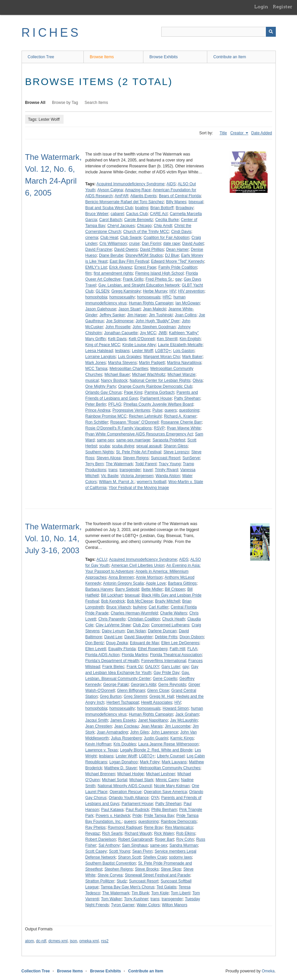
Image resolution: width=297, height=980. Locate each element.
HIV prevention (191, 291)
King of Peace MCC (103, 345)
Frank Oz (135, 667)
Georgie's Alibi (143, 685)
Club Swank (131, 238)
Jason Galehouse (101, 309)
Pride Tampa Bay (159, 816)
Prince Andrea (98, 410)
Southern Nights (100, 452)
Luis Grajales (129, 357)
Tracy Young (170, 464)
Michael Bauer (117, 375)
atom (30, 941)
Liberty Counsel (171, 756)
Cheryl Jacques (121, 226)
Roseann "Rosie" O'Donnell (134, 422)
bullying (140, 607)
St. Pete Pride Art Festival (139, 452)
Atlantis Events (144, 196)
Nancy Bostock (114, 380)
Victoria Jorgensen (137, 476)
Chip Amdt (163, 226)
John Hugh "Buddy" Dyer (158, 321)
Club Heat (109, 238)
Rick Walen (164, 833)
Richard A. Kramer (180, 416)
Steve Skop (171, 869)
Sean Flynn (143, 851)
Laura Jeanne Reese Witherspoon (168, 744)
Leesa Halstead (99, 351)
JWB (162, 333)
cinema (92, 238)
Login (261, 7)
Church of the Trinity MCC (146, 232)
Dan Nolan (136, 631)
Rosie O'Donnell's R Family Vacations (119, 428)
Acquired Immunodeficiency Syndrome (130, 184)
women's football (151, 482)
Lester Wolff (142, 351)
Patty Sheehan (187, 398)
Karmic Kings (182, 738)
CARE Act (159, 214)
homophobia (96, 297)
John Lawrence (164, 732)
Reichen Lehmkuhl (145, 416)
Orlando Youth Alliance (129, 798)
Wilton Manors (175, 905)
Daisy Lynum (113, 631)
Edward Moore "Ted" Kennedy (177, 261)
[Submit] (271, 32)
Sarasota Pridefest (169, 440)
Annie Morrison (149, 577)
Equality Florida (122, 649)
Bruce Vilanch (119, 607)
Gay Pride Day (167, 673)
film (89, 273)
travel (148, 470)
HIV (173, 291)
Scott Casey (96, 851)
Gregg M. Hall (162, 696)
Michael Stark (142, 780)
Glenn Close (158, 690)
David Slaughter (139, 637)
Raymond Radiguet (125, 827)
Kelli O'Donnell (142, 339)
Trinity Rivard (166, 470)
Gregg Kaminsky (126, 291)
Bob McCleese (140, 601)
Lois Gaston (184, 351)
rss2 (105, 941)
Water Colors (148, 905)
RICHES (51, 33)
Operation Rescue (126, 792)
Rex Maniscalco (179, 827)
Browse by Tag (65, 103)
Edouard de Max (144, 643)
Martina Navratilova (184, 363)
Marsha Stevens (122, 363)
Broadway (185, 208)
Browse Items (102, 57)
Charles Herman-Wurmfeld (134, 613)
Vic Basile (110, 476)
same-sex (105, 440)
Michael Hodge (130, 774)
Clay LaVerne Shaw (113, 625)
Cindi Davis (181, 232)
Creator (237, 133)
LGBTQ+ (163, 351)
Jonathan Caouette (121, 333)
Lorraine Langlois (101, 357)
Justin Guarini (156, 738)
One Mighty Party (101, 386)
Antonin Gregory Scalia (123, 583)
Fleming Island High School (159, 273)
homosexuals (149, 297)
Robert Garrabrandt (135, 839)
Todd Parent (146, 464)
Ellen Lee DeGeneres (180, 643)
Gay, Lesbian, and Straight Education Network (139, 285)
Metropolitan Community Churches (170, 768)
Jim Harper (137, 315)
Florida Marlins (135, 655)
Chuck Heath (174, 619)
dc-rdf (41, 941)
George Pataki (116, 685)
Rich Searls (112, 833)
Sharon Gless (176, 446)
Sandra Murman (184, 845)
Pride (137, 816)
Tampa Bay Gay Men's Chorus (127, 887)
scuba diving (123, 446)
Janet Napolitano (153, 720)
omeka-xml (89, 941)
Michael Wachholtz (149, 375)
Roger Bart (165, 839)
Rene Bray (153, 827)
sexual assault (149, 446)
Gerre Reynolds (172, 685)
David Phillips (152, 249)
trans (113, 470)
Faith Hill (177, 649)
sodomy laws (180, 857)
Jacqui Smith (97, 720)
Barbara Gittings (182, 583)
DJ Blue (172, 255)
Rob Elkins (186, 833)
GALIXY (152, 667)
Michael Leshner (161, 774)
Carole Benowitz (139, 220)
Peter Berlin (96, 404)
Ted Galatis (167, 887)
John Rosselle (118, 327)
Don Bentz (95, 643)
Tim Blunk (140, 893)
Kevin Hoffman (99, 744)
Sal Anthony (109, 845)
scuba (105, 446)
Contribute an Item (230, 57)
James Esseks (123, 720)
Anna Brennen (121, 577)
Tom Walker (111, 899)
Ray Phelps (96, 827)
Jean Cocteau (126, 726)
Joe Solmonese (120, 321)
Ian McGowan (188, 303)
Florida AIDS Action (102, 655)
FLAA (192, 649)
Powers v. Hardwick (113, 816)
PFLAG (115, 404)
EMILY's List (96, 267)
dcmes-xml (58, 941)
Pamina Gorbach (159, 392)
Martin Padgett (152, 363)
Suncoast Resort (166, 458)
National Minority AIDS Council (125, 786)
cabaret (117, 214)
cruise (134, 244)
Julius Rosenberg (126, 738)
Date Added (262, 133)
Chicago (144, 226)
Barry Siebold (127, 589)
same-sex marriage (133, 440)
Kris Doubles (125, 744)
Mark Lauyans (174, 762)
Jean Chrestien (99, 726)
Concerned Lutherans (170, 625)
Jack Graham (187, 714)
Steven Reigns (136, 458)
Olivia (198, 380)
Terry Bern (95, 464)
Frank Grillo (133, 279)
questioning (189, 410)
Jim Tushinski (161, 315)
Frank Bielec (113, 667)
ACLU (102, 559)
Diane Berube (111, 255)
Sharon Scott (129, 857)
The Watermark (119, 464)
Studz (122, 881)
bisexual (196, 202)
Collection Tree (41, 57)
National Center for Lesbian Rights (160, 380)
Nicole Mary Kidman (172, 786)
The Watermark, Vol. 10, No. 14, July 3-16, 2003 (53, 538)
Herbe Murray (155, 291)
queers (171, 410)
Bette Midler (152, 589)
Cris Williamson (113, 244)
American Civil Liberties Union (138, 565)
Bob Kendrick (113, 601)
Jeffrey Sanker (112, 315)
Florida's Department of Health (112, 661)
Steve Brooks (147, 869)
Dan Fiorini (151, 244)
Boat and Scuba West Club (109, 208)
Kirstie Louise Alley (139, 345)
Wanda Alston (168, 476)
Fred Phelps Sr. (159, 279)
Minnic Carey (167, 780)
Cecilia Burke (167, 220)
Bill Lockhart (112, 595)
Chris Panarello (112, 619)
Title (223, 133)
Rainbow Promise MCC (106, 416)
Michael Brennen (100, 774)
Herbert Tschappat (123, 702)
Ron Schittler (97, 422)
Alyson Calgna (110, 190)
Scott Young (120, 851)
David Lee (113, 637)
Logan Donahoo (123, 762)
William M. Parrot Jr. (117, 482)
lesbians (123, 351)
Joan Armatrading (112, 732)
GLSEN (102, 291)
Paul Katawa (112, 810)
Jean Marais (152, 726)
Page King (133, 392)
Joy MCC (148, 333)
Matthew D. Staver (121, 768)
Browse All (35, 103)
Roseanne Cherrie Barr (181, 422)
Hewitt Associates (157, 702)
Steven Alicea (109, 458)
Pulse (157, 410)
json (74, 941)
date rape (172, 244)
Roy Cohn (185, 839)
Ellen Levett (96, 649)
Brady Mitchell (167, 601)
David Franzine (99, 249)
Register (283, 7)
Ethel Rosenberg (152, 649)
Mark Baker (192, 357)
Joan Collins (186, 315)
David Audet (193, 244)
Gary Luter (171, 667)
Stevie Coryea (110, 875)
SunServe (191, 458)
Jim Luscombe (178, 726)
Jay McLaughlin (184, 720)
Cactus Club (137, 214)
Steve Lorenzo (176, 452)
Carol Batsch (111, 220)
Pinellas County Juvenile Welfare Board (158, 404)
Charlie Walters (173, 613)
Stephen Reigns (119, 869)
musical (92, 380)
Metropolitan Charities (129, 369)
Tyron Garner (123, 905)
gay (178, 279)
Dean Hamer (177, 249)
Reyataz (93, 833)
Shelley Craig (155, 857)
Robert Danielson (101, 839)
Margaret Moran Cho (162, 357)
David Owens (126, 249)
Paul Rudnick (138, 810)
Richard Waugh (138, 833)
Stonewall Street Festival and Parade (157, 875)
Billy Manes (176, 202)
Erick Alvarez (121, 267)
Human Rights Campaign (151, 303)
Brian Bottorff (162, 208)
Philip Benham (164, 810)
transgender (130, 470)
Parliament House (156, 398)
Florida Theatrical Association (176, 655)
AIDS (171, 184)
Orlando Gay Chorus (104, 392)
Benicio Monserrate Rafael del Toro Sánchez (125, 202)
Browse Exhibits (163, 57)
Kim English (190, 339)
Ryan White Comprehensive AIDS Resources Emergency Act (139, 434)
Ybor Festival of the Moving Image (139, 488)
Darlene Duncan (162, 631)
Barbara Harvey (99, 589)
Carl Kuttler (159, 607)
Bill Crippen (175, 589)
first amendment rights (113, 273)
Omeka (268, 971)
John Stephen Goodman (154, 327)
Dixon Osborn (192, 637)
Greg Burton (111, 696)
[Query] (219, 32)
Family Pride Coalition (178, 267)
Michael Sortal (115, 780)
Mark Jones (96, 363)
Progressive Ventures (131, 410)
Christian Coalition (144, 619)
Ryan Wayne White (184, 428)
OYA (155, 798)
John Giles (140, 732)
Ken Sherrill (167, 339)
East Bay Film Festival (129, 261)
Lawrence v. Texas (102, 750)
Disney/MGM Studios (144, 255)
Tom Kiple (160, 893)
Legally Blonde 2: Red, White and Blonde (156, 750)
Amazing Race (138, 190)
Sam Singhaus (135, 845)
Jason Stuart (130, 309)
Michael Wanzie (181, 375)
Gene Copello (165, 679)
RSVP (159, 428)
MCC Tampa (96, 369)
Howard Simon (176, 708)
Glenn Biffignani (131, 690)
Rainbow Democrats (179, 822)
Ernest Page (145, 267)
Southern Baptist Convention (111, 863)
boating (142, 208)
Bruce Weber (97, 214)
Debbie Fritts (166, 637)
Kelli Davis (117, 339)
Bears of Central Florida (180, 196)
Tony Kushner (136, 899)
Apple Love (156, 583)
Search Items (97, 103)
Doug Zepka (117, 643)
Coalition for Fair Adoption (167, 238)
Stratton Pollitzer (100, 881)
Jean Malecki (155, 309)
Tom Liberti (181, 893)
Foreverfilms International (164, 661)
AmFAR (121, 196)
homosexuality (122, 297)
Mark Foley (149, 762)
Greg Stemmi (136, 696)
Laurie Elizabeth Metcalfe (180, 345)
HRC (167, 297)
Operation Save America (165, 792)
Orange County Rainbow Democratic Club (155, 386)
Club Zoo (141, 625)
